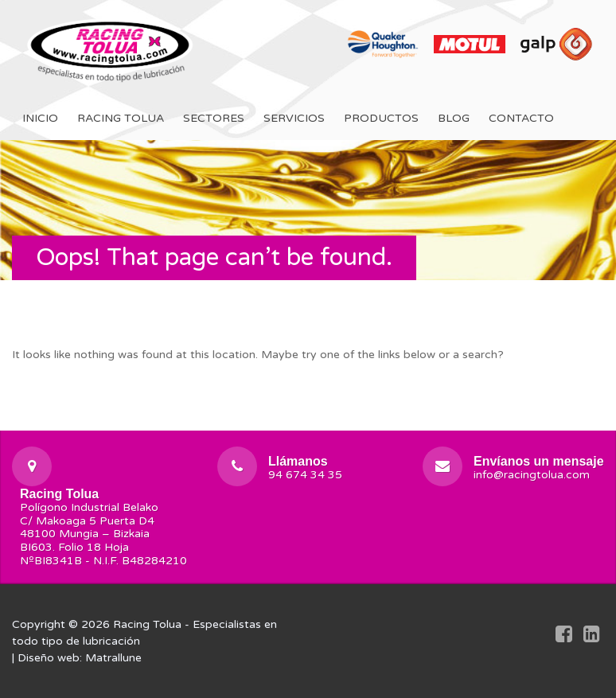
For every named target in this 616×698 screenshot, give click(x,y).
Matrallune (113, 658)
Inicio (40, 118)
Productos (381, 118)
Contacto (521, 118)
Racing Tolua (121, 118)
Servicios (294, 118)
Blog (454, 118)
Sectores (214, 118)
